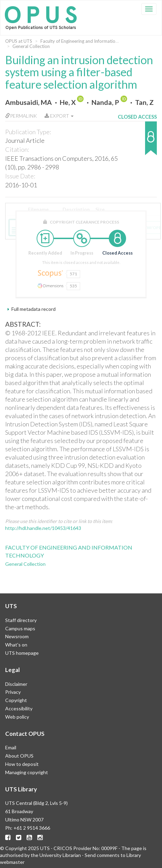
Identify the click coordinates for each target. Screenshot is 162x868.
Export (59, 116)
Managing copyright (27, 772)
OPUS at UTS (19, 41)
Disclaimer (16, 684)
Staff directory (21, 620)
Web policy (17, 717)
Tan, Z (144, 102)
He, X (68, 102)
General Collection (31, 46)
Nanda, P (105, 102)
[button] (137, 142)
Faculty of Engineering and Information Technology (91, 41)
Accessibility (19, 708)
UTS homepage (22, 653)
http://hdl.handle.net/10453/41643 (43, 528)
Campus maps (20, 628)
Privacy (13, 692)
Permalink (21, 116)
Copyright (16, 700)
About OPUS (19, 756)
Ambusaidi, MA (28, 102)
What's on (16, 645)
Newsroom (17, 636)
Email (11, 747)
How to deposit (22, 764)
